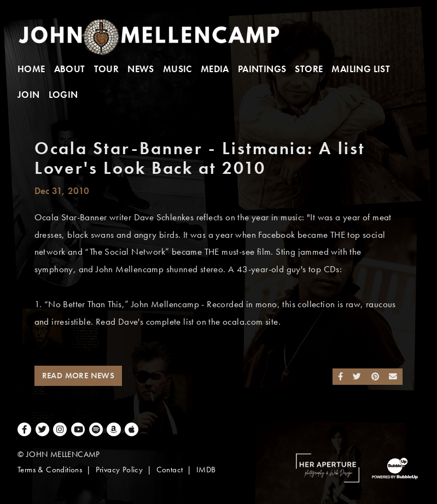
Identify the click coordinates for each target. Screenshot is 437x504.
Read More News (78, 376)
